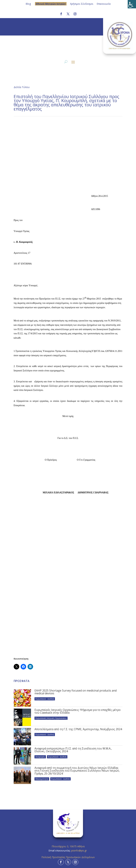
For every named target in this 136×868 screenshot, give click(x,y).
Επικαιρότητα (42, 779)
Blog (28, 4)
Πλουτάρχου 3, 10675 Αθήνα (68, 846)
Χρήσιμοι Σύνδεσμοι (82, 4)
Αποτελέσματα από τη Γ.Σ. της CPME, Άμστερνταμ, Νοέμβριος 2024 (78, 729)
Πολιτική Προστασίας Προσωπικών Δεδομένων (68, 857)
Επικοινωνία (104, 4)
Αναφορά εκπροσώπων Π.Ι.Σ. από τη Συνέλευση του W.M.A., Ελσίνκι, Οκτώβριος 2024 (73, 750)
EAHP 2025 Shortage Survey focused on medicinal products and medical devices (76, 692)
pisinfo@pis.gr (79, 851)
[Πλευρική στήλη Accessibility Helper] (132, 4)
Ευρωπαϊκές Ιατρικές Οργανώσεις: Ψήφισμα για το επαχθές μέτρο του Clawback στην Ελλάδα (78, 711)
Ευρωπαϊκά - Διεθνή (45, 699)
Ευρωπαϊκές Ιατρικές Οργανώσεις (51, 718)
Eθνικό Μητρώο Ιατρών (51, 4)
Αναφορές (40, 757)
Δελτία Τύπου (22, 87)
